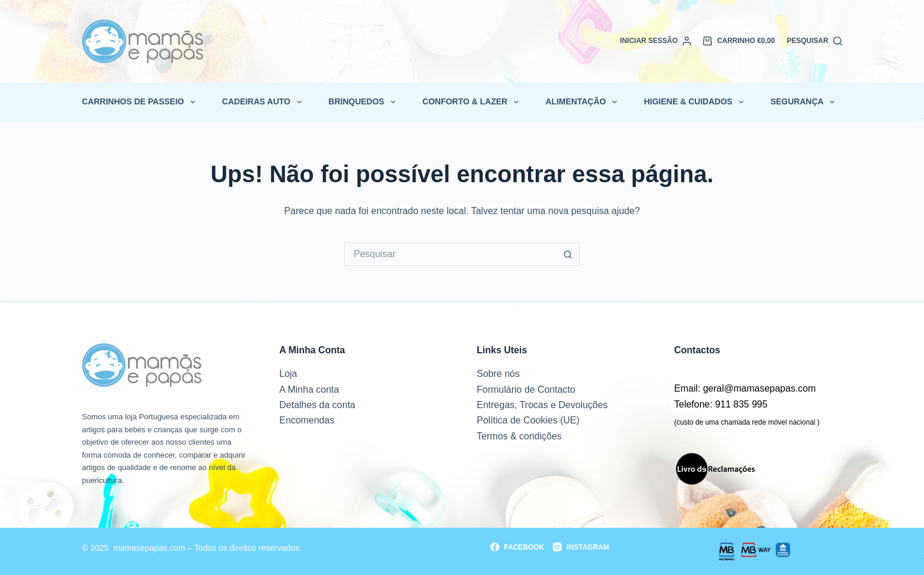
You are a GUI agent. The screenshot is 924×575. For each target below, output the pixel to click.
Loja (288, 374)
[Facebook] (517, 547)
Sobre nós (498, 374)
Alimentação (582, 102)
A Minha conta (309, 390)
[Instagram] (581, 547)
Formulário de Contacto (526, 390)
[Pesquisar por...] (450, 254)
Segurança (803, 102)
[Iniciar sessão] (656, 41)
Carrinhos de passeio (139, 102)
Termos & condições (519, 436)
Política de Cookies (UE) (528, 420)
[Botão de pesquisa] (568, 254)
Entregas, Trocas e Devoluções (542, 405)
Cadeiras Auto (263, 102)
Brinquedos (362, 102)
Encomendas (307, 420)
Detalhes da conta (317, 405)
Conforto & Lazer (471, 102)
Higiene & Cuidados (694, 102)
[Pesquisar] (814, 41)
